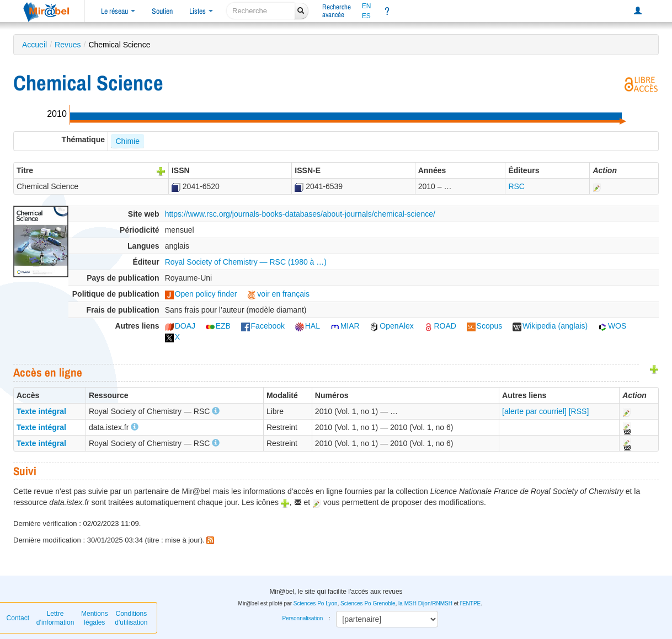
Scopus (485, 326)
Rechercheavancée (337, 11)
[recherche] (261, 11)
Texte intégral (41, 411)
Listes (201, 11)
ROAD (440, 326)
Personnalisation (302, 618)
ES (366, 16)
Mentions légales (95, 618)
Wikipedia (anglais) (550, 326)
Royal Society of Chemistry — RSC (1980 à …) (246, 262)
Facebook (263, 326)
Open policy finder (201, 294)
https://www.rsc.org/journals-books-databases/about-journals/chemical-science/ (300, 214)
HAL (308, 326)
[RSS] (579, 411)
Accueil (34, 45)
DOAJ (180, 326)
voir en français (278, 294)
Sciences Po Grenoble (368, 603)
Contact (18, 618)
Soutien (162, 11)
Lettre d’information (55, 618)
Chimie (127, 141)
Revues (68, 45)
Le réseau (118, 11)
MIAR (345, 326)
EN (367, 6)
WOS (612, 326)
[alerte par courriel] (534, 411)
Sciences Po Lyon (316, 603)
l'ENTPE (470, 603)
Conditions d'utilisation (131, 618)
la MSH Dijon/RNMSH (425, 603)
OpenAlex (391, 326)
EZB (218, 326)
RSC (516, 186)
